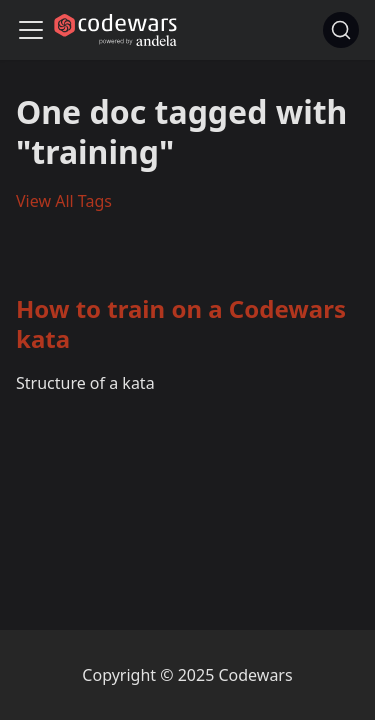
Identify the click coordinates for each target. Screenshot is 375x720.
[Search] (341, 30)
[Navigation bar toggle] (31, 30)
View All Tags (64, 201)
